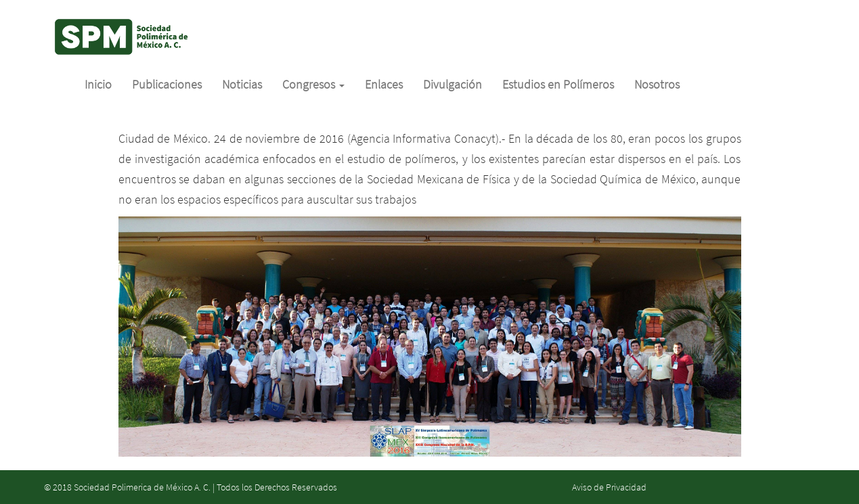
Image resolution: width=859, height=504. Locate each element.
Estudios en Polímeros (558, 84)
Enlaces (384, 84)
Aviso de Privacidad (609, 487)
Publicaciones (167, 84)
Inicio (98, 84)
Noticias (242, 84)
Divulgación (453, 84)
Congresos (313, 84)
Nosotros (657, 84)
